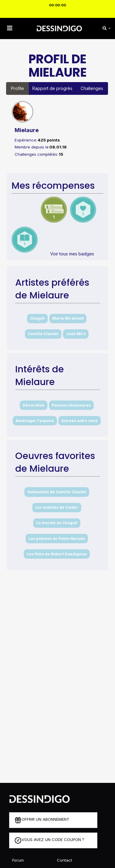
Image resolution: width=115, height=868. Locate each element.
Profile (17, 88)
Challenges (92, 88)
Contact (64, 860)
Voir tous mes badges (72, 254)
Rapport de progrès (52, 88)
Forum (18, 860)
